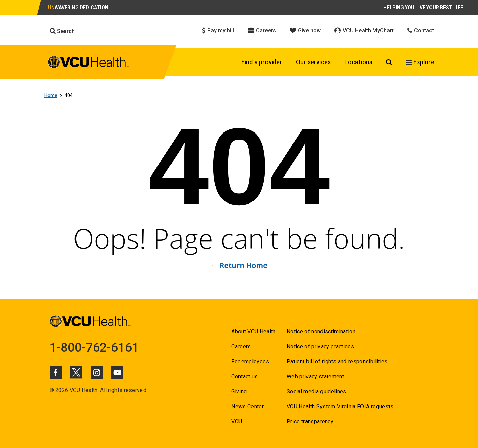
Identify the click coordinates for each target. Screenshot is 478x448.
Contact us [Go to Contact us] (244, 376)
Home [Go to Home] (51, 95)
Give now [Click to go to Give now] (305, 31)
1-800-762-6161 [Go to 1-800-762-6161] (94, 348)
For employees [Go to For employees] (250, 361)
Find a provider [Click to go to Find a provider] (262, 62)
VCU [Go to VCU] (237, 422)
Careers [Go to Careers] (241, 346)
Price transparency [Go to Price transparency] (310, 422)
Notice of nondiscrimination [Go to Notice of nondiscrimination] (321, 331)
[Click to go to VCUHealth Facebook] (56, 373)
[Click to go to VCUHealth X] (76, 372)
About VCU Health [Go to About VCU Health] (253, 331)
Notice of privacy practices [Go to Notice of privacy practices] (320, 346)
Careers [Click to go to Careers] (262, 31)
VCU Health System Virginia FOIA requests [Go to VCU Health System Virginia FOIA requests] (340, 407)
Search (62, 31)
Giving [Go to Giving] (239, 391)
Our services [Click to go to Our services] (313, 62)
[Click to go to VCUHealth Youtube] (117, 373)
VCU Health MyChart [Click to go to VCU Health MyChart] (364, 31)
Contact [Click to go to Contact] (421, 31)
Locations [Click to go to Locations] (358, 62)
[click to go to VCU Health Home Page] (89, 63)
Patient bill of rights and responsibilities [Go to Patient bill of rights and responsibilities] (337, 361)
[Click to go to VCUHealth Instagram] (97, 373)
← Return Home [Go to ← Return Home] (239, 265)
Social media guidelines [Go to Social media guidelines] (317, 391)
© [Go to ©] (52, 390)
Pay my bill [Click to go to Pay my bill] (218, 31)
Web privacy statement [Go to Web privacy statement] (315, 376)
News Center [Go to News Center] (248, 407)
